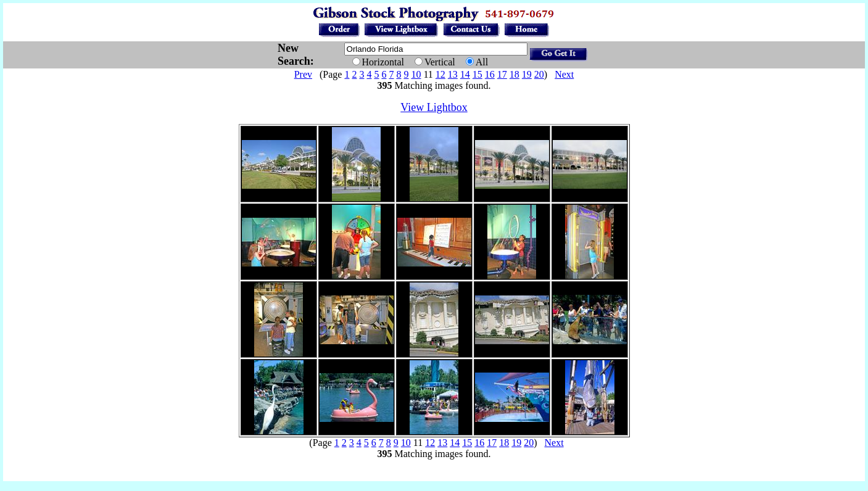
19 (527, 74)
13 (453, 74)
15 (477, 74)
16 (490, 74)
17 (502, 74)
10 (416, 74)
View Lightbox (434, 107)
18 (515, 74)
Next (564, 74)
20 (539, 74)
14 (465, 74)
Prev (303, 74)
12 (440, 74)
